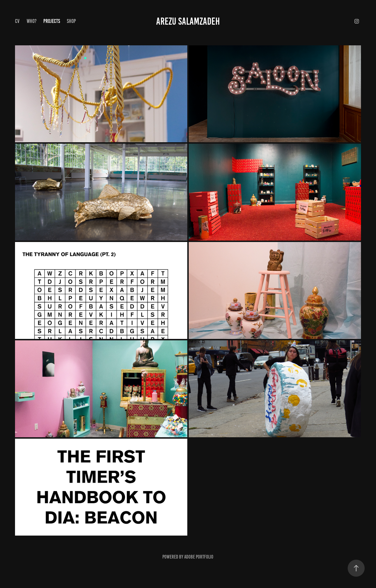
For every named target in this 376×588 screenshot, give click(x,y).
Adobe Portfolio (199, 557)
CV (17, 21)
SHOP (71, 21)
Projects (52, 21)
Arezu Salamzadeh (188, 21)
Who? (32, 21)
